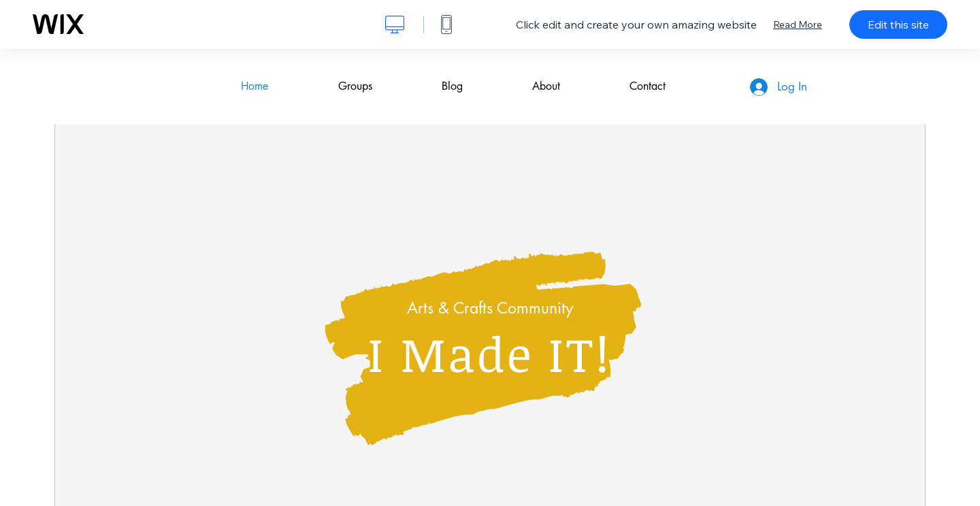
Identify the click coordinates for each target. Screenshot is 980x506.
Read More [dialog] (798, 24)
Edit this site (898, 24)
